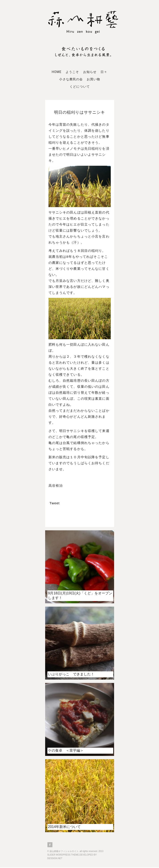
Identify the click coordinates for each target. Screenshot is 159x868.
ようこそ (72, 72)
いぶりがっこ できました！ (71, 674)
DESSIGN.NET (55, 858)
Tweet (55, 503)
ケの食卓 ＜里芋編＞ (66, 750)
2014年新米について (64, 827)
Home (57, 72)
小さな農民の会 (71, 79)
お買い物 (93, 79)
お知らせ (90, 72)
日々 (104, 72)
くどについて (80, 87)
